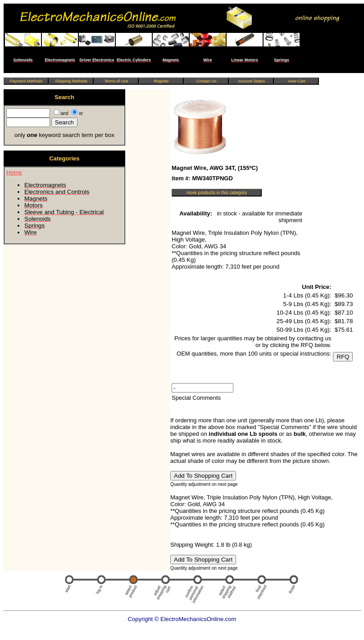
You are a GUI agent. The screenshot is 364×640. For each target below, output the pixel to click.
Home (14, 172)
